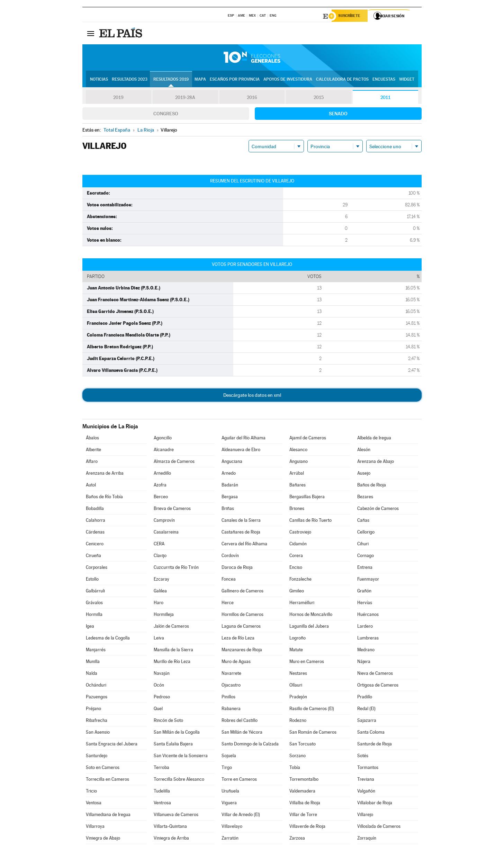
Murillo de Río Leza (172, 663)
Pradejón (298, 698)
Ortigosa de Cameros (378, 686)
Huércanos (368, 615)
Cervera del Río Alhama (244, 545)
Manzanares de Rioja (242, 651)
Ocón (159, 686)
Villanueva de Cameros (176, 816)
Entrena (365, 568)
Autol (91, 486)
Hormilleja (164, 615)
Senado (338, 115)
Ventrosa (162, 804)
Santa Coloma (371, 733)
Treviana (366, 780)
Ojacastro (231, 686)
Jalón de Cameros (171, 627)
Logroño (298, 639)
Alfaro (92, 462)
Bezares (365, 498)
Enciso (296, 568)
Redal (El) (366, 710)
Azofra (160, 486)
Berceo (161, 498)
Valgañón (366, 792)
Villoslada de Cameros (379, 827)
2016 (252, 98)
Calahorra (96, 521)
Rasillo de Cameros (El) (312, 710)
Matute (296, 651)
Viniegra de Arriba (171, 839)
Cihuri (363, 545)
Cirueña (93, 557)
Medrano (366, 651)
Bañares (298, 486)
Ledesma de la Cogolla (108, 639)
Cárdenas (95, 533)
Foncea (229, 580)
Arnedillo (162, 474)
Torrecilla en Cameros (107, 780)
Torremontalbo (304, 780)
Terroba (161, 768)
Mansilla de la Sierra (173, 651)
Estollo (92, 580)
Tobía (295, 768)
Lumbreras (368, 639)
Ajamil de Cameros (308, 439)
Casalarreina (166, 533)
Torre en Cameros (239, 780)
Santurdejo (97, 757)
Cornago (366, 557)
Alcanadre (164, 451)
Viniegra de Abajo (103, 839)
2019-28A (185, 98)
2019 (118, 98)
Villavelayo (232, 827)
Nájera (364, 663)
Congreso (166, 115)
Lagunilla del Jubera (309, 627)
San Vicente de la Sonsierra (181, 757)
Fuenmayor (368, 580)
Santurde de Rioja (375, 745)
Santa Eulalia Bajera (173, 745)
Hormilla (94, 615)
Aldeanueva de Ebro (241, 451)
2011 (385, 98)
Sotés (363, 757)
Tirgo (227, 768)
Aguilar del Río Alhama (244, 439)
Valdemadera (302, 792)
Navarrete (231, 674)
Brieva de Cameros (172, 509)
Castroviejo (300, 533)
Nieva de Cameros (375, 674)
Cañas (363, 521)
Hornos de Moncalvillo (311, 615)
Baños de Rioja (372, 486)
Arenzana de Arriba (105, 474)
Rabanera (231, 710)
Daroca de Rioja (237, 568)
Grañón (364, 592)
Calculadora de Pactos (342, 80)
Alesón (364, 451)
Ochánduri (96, 686)
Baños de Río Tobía (104, 498)
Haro (159, 604)
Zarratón (230, 839)
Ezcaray (161, 580)
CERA (159, 545)
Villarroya (95, 827)
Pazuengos (97, 698)
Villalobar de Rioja (375, 804)
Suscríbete (351, 16)
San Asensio (98, 733)
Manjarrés (96, 651)
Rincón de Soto (168, 721)
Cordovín (230, 557)
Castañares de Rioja (241, 533)
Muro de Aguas (236, 663)
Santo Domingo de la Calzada (250, 745)
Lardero (365, 627)
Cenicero (95, 545)
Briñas (228, 509)
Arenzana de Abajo (376, 462)
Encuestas (384, 80)
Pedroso (162, 698)
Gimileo (297, 592)
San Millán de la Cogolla (177, 733)
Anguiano (299, 462)
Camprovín (164, 521)
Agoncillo (163, 439)
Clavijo (160, 557)
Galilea (160, 592)
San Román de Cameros (313, 733)
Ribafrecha (97, 721)
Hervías (365, 604)
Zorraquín (367, 839)
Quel (158, 710)
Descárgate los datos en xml (252, 396)
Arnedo (229, 474)
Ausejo (364, 474)
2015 (319, 98)
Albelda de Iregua (374, 439)
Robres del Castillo (240, 721)
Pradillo (365, 698)
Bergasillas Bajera (307, 498)
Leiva (159, 639)
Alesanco (298, 451)
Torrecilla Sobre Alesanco (179, 780)
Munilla (93, 663)
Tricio (91, 792)
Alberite (93, 451)
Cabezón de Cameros (378, 509)
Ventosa (94, 804)
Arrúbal (297, 474)
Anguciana (232, 462)
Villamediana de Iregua (108, 816)
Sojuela (229, 757)
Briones (297, 509)
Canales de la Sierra (241, 521)
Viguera (229, 804)
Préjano (93, 710)
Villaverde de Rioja (307, 827)
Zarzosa (297, 839)
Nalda (92, 674)
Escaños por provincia (235, 80)
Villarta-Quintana (170, 827)
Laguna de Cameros (241, 627)
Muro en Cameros (307, 663)
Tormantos (368, 768)
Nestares (298, 674)
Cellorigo (366, 533)
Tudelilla (162, 792)
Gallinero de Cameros (242, 592)
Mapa (200, 80)
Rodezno (298, 721)
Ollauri (296, 686)
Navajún (162, 674)
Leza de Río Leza (238, 639)
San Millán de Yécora (242, 733)
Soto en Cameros (103, 768)
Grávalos (94, 604)
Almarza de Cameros (174, 462)
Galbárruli (95, 592)
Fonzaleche (300, 580)
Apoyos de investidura (288, 80)
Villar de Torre (303, 816)
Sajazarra (367, 721)
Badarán (230, 486)
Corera (296, 557)
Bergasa (230, 498)
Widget (407, 80)
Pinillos (228, 698)
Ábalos (92, 439)
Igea (90, 627)
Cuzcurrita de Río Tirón (176, 568)
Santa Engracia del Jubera (112, 745)
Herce (228, 604)
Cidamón (298, 545)
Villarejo (365, 816)
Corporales (97, 568)
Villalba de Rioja (305, 804)
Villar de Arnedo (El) (241, 816)
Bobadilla (95, 509)
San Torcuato (303, 745)
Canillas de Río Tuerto (310, 521)
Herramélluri (302, 604)
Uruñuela (230, 792)
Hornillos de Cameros (242, 615)
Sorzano (298, 757)
